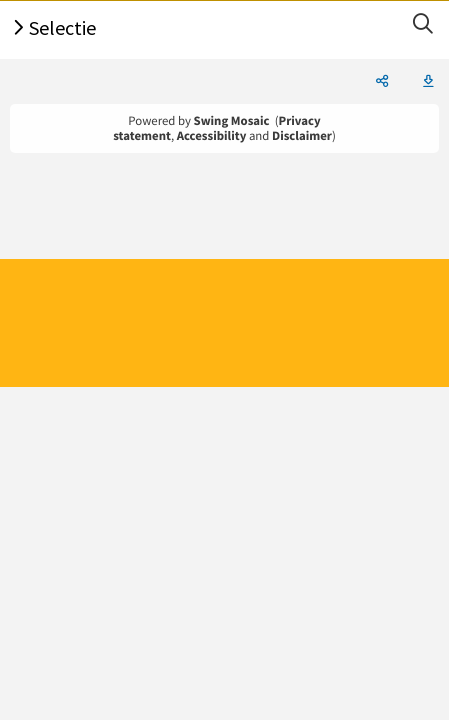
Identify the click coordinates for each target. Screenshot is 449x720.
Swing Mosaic (232, 121)
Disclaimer (302, 136)
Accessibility (212, 136)
